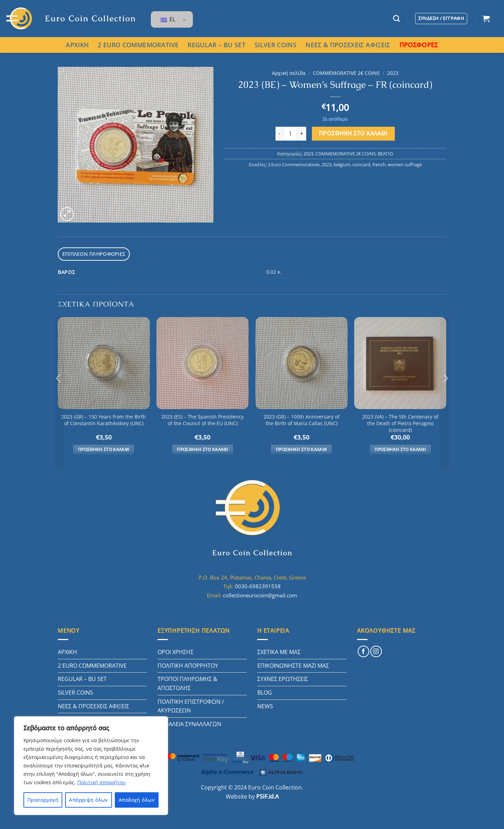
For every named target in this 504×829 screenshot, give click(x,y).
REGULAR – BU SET (216, 45)
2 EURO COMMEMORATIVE (138, 45)
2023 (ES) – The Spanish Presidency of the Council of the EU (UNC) (202, 419)
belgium (342, 164)
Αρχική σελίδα (289, 73)
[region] (91, 766)
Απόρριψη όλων (88, 800)
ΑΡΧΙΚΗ (77, 45)
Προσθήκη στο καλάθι (353, 133)
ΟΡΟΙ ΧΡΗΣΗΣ (176, 651)
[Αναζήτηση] (396, 18)
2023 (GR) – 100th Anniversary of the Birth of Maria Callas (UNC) (302, 419)
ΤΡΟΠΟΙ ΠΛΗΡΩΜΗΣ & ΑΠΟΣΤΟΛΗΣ (187, 682)
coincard (361, 164)
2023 (393, 73)
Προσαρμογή (43, 800)
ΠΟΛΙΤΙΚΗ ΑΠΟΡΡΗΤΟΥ (188, 665)
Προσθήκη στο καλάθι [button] (104, 448)
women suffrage (405, 164)
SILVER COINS (275, 45)
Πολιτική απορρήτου (101, 782)
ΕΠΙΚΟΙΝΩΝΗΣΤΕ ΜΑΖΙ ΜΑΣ (293, 665)
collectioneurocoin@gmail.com (260, 594)
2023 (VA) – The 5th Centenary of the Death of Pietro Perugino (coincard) (400, 422)
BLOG (265, 691)
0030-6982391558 (258, 585)
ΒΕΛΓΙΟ (385, 154)
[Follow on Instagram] (376, 650)
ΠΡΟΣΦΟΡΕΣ (419, 45)
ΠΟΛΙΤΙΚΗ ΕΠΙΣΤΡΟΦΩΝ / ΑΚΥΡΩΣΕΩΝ (191, 705)
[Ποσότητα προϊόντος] (290, 134)
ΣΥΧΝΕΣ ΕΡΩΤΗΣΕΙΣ (283, 678)
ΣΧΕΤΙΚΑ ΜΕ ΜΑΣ (279, 651)
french (379, 164)
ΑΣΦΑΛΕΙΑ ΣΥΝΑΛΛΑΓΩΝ (189, 723)
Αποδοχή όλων (137, 800)
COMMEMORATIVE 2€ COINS (346, 73)
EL (168, 19)
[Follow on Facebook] (363, 650)
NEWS (265, 705)
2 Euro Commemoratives (294, 164)
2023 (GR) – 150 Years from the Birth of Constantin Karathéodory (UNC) (104, 419)
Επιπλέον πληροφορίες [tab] (91, 253)
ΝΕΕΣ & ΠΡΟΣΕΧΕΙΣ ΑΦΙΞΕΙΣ (348, 45)
